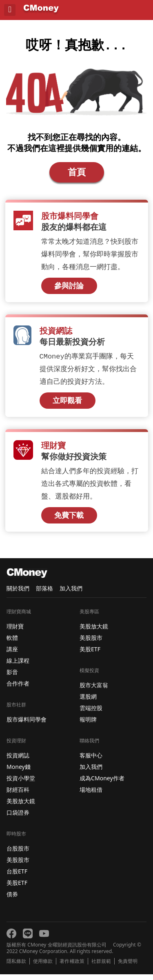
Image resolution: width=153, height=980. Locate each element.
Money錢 (19, 772)
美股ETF (17, 888)
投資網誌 (18, 761)
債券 (12, 900)
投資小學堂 (21, 784)
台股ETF (17, 877)
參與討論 (69, 290)
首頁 (77, 175)
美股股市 (18, 865)
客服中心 (91, 761)
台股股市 (18, 854)
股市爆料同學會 (27, 725)
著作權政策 (72, 967)
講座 (12, 655)
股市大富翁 (94, 691)
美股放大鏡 (21, 807)
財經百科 (18, 795)
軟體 (12, 643)
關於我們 (18, 594)
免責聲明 (128, 967)
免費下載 (69, 521)
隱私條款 (16, 967)
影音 (12, 678)
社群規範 (101, 967)
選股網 (88, 702)
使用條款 (43, 967)
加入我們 (71, 594)
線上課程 (18, 666)
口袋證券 (18, 818)
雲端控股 (91, 714)
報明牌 (88, 725)
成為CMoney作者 (102, 784)
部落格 (44, 594)
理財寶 (15, 632)
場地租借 (91, 795)
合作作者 (18, 689)
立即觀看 (67, 405)
